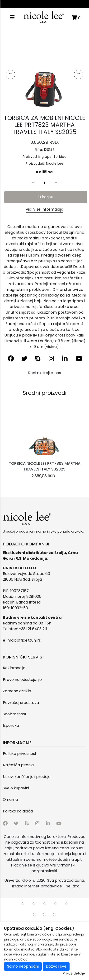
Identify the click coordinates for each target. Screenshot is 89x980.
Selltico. (73, 886)
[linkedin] (65, 359)
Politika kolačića (18, 811)
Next (79, 74)
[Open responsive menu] (12, 17)
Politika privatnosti (20, 754)
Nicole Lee (55, 163)
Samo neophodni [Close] (23, 966)
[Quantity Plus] (56, 183)
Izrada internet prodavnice (37, 886)
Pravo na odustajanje (22, 680)
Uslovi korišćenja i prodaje (27, 777)
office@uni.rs (29, 640)
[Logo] (44, 17)
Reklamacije (14, 668)
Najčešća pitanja (18, 765)
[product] (45, 435)
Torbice (59, 157)
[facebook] (11, 359)
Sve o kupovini (16, 788)
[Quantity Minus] (33, 183)
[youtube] (78, 359)
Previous (10, 74)
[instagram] (51, 359)
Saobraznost (15, 714)
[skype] (38, 359)
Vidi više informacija (44, 209)
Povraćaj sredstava (21, 703)
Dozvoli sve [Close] (56, 966)
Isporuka (11, 725)
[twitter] (24, 359)
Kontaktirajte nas (44, 373)
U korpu (46, 197)
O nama (10, 799)
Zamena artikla (17, 691)
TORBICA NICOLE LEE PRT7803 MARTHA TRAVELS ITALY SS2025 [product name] (45, 466)
